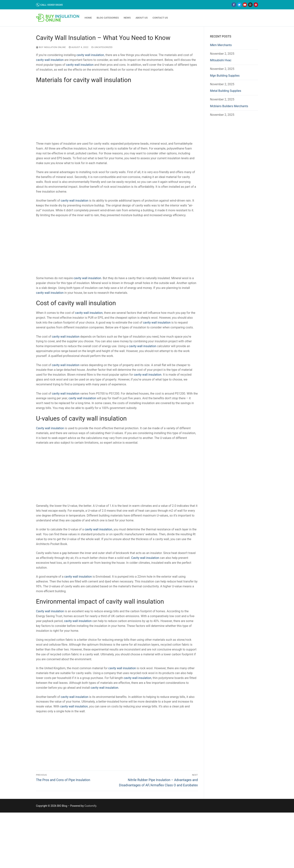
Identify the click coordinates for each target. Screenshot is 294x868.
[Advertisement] (117, 114)
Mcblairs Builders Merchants (229, 106)
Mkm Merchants (221, 45)
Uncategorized (102, 47)
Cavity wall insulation (50, 428)
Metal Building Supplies (226, 91)
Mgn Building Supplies (225, 76)
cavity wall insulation (90, 55)
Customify (90, 806)
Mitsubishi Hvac (221, 60)
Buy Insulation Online (51, 47)
